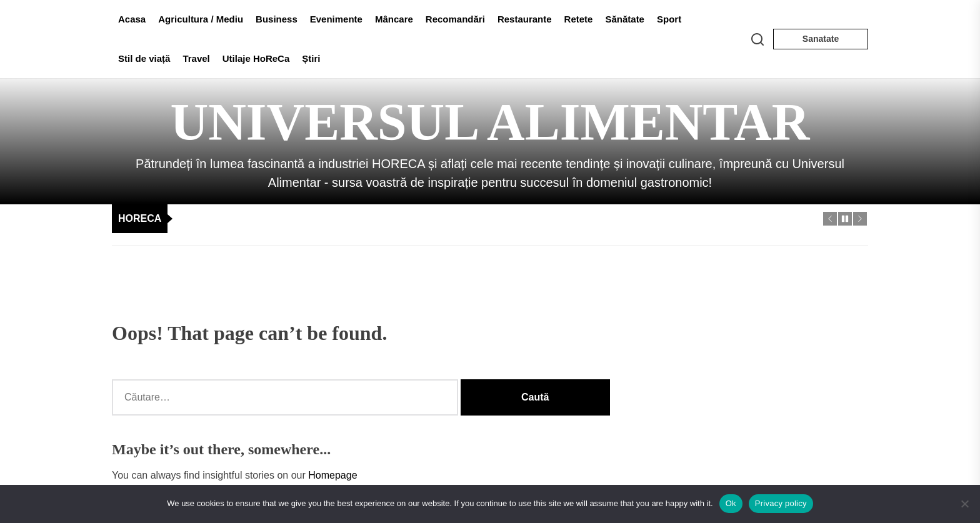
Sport (669, 19)
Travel (196, 58)
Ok (731, 503)
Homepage (332, 475)
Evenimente (336, 19)
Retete (579, 19)
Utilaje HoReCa (256, 58)
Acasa (132, 19)
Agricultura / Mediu (201, 19)
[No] (964, 504)
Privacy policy (781, 503)
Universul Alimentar (490, 122)
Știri (311, 58)
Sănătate (625, 19)
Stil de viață (144, 58)
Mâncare (394, 19)
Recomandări (455, 19)
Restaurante (525, 19)
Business (277, 19)
